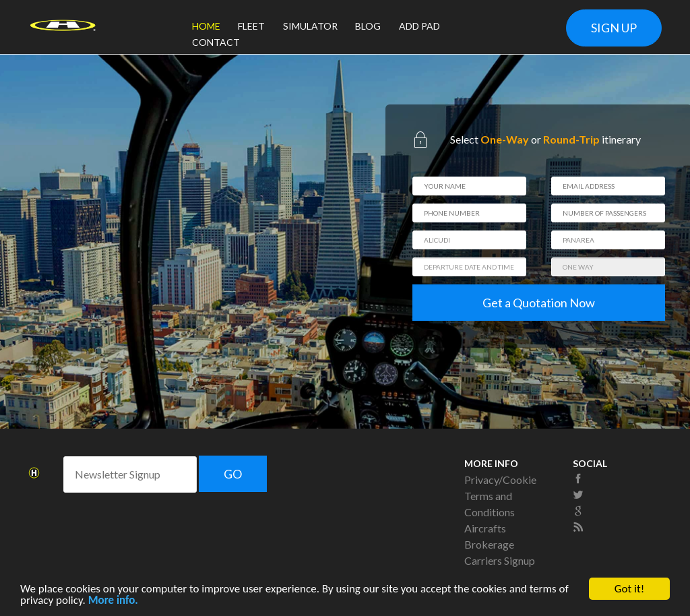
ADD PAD (419, 26)
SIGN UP (614, 28)
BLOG (368, 26)
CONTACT (216, 42)
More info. (113, 603)
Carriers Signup (500, 560)
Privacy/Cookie (500, 480)
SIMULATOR (310, 26)
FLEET (251, 26)
